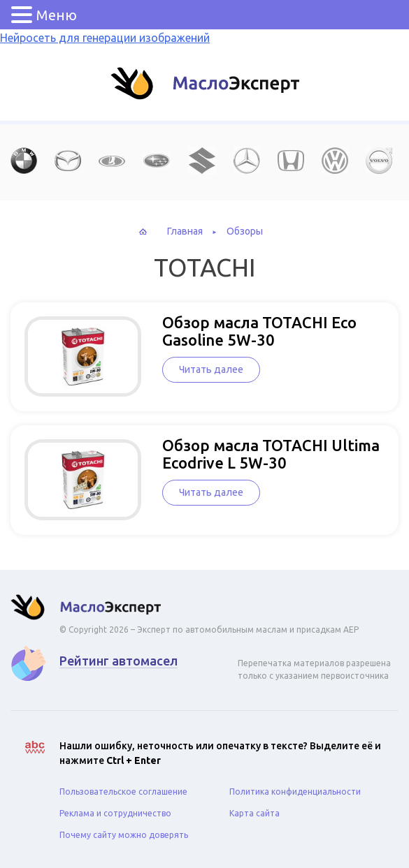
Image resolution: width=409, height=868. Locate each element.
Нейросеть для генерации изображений (105, 38)
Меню (57, 15)
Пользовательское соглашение (123, 792)
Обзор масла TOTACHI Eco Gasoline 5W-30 (259, 331)
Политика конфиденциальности (295, 792)
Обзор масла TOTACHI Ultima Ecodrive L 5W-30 (271, 454)
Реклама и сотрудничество (115, 813)
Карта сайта (254, 813)
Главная (185, 231)
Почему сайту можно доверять (124, 835)
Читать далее (211, 369)
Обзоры (245, 231)
